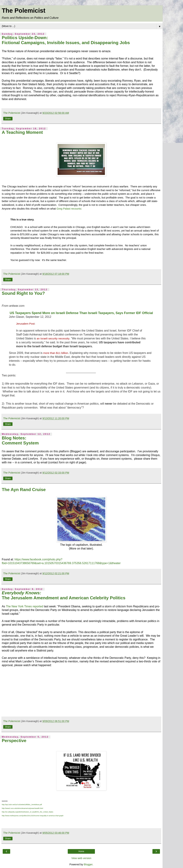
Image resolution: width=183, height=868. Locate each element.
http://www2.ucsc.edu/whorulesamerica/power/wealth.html (22, 808)
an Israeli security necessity (53, 338)
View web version (81, 858)
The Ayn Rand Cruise (24, 490)
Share (8, 119)
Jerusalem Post (25, 324)
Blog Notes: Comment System (20, 440)
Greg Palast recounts (69, 209)
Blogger (88, 864)
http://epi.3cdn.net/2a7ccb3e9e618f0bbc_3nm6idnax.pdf (22, 805)
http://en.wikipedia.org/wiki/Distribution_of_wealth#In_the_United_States (28, 812)
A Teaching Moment (22, 132)
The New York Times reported (25, 606)
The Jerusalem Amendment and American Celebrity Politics (64, 595)
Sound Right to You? (23, 293)
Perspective (14, 741)
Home (81, 851)
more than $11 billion (56, 353)
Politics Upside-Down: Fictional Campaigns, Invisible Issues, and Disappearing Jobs (66, 40)
